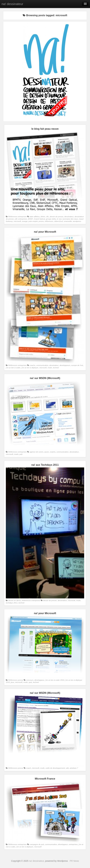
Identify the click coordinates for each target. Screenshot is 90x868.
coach (29, 768)
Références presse (16, 680)
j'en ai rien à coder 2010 (55, 680)
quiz (30, 682)
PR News (74, 861)
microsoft (17, 221)
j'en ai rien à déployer (30, 368)
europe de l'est (77, 365)
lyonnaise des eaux (70, 219)
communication (42, 365)
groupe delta (51, 219)
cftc (48, 217)
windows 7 (74, 768)
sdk (67, 768)
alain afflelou (35, 217)
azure (47, 452)
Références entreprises (17, 217)
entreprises (23, 219)
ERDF (30, 219)
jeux (13, 682)
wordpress (77, 221)
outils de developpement (55, 768)
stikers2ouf (58, 221)
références (49, 221)
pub (21, 454)
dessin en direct (14, 600)
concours (30, 680)
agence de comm (37, 452)
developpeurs (65, 365)
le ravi (59, 219)
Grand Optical (39, 219)
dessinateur (69, 217)
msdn (50, 368)
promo (41, 221)
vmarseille (68, 221)
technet (56, 368)
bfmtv (43, 217)
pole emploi (33, 221)
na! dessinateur (12, 4)
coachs (33, 365)
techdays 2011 (12, 603)
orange (25, 221)
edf (16, 219)
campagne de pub (37, 844)
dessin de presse (57, 217)
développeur (39, 680)
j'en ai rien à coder (13, 368)
